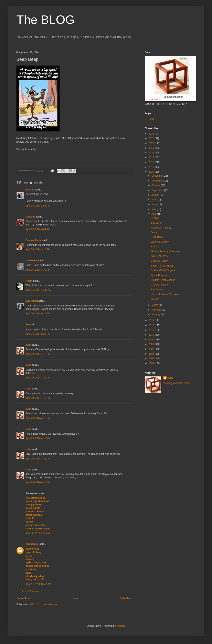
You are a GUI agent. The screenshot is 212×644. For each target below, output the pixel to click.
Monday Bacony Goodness (166, 251)
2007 (152, 349)
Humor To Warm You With (165, 294)
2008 (152, 344)
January (156, 315)
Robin (29, 281)
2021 (152, 138)
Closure (155, 299)
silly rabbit (32, 301)
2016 (152, 162)
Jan (28, 325)
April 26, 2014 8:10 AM (38, 249)
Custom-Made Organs (163, 270)
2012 (152, 325)
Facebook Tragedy (161, 228)
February (157, 310)
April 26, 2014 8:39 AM (38, 270)
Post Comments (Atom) (44, 604)
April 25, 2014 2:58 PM (38, 206)
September (158, 190)
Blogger (121, 626)
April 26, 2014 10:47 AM (39, 290)
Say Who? (156, 223)
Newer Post (24, 598)
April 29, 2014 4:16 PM (38, 418)
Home (75, 598)
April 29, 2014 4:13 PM (38, 354)
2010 (152, 335)
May (154, 209)
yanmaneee (32, 544)
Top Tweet (156, 290)
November (157, 181)
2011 (152, 330)
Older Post (126, 598)
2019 (152, 148)
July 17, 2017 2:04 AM (38, 533)
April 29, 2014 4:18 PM (38, 459)
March (155, 305)
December (157, 176)
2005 (152, 359)
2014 (152, 172)
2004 (152, 363)
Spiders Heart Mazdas (163, 280)
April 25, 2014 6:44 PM (38, 229)
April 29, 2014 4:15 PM (38, 398)
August (156, 195)
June (154, 204)
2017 (152, 157)
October (156, 185)
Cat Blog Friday (159, 261)
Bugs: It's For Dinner (162, 266)
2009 (152, 340)
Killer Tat (156, 247)
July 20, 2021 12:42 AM (38, 584)
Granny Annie (33, 240)
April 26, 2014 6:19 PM (38, 314)
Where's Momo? (160, 242)
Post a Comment (30, 591)
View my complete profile (177, 383)
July (154, 200)
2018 (152, 153)
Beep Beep (157, 237)
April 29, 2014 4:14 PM (38, 378)
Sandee (30, 190)
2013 (152, 320)
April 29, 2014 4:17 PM (38, 438)
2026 (152, 134)
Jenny (154, 232)
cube (28, 345)
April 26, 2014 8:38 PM (38, 334)
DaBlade (30, 217)
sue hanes (31, 260)
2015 (152, 167)
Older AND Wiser (160, 256)
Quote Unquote (159, 275)
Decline (155, 218)
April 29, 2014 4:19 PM (38, 482)
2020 (152, 143)
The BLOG (46, 20)
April (154, 214)
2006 (152, 354)
